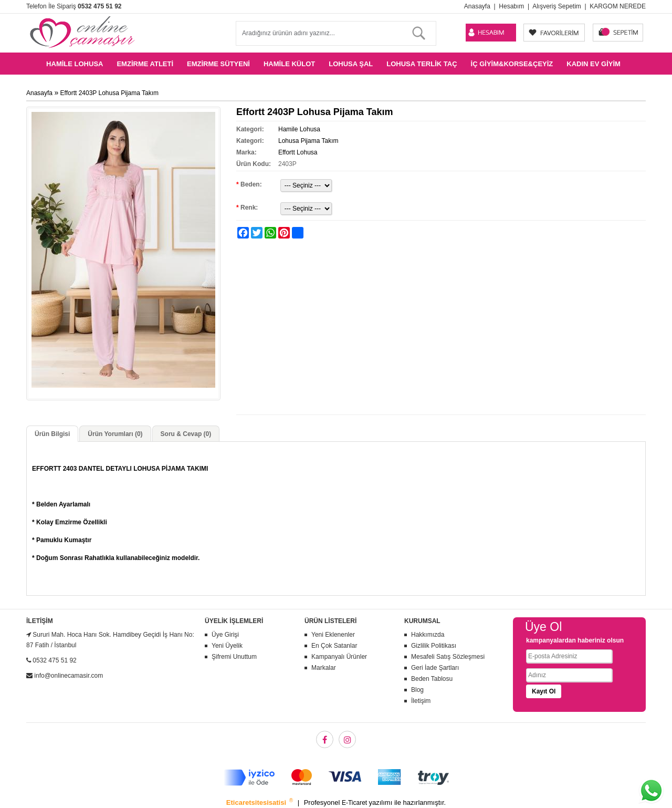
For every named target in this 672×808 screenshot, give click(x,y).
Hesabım (511, 6)
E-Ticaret (355, 803)
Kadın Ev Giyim (594, 64)
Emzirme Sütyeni (218, 64)
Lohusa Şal (351, 64)
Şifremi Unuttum (234, 657)
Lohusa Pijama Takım (308, 141)
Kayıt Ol (544, 691)
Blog (417, 690)
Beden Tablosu (432, 679)
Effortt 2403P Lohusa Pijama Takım (109, 93)
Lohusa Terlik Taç (422, 64)
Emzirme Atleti (145, 64)
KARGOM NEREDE (618, 6)
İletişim (421, 701)
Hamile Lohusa (75, 64)
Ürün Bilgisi (52, 434)
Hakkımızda (428, 635)
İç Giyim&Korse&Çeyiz (512, 64)
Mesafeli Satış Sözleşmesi (448, 657)
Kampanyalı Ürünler (339, 657)
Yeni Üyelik (227, 646)
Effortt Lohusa (298, 152)
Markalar (324, 668)
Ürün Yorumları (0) (115, 434)
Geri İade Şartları (435, 668)
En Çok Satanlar (334, 646)
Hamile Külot (289, 64)
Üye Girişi (225, 635)
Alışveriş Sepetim (557, 6)
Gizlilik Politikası (434, 646)
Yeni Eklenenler (333, 635)
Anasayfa (477, 6)
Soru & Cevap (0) (186, 434)
